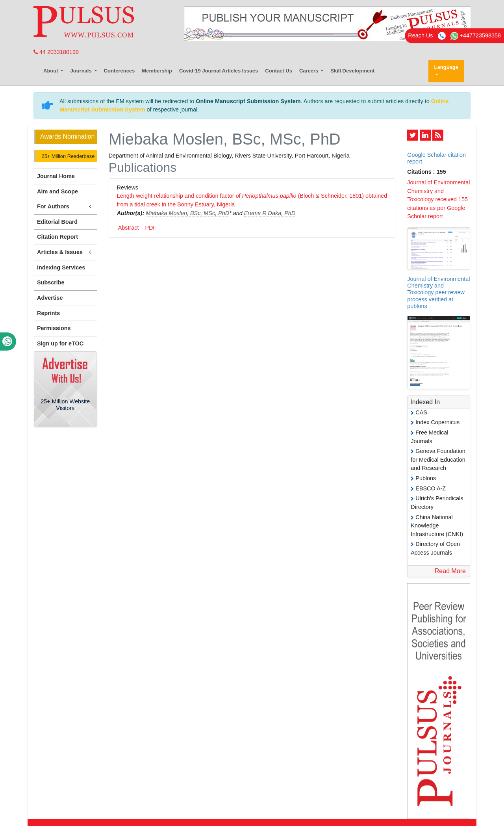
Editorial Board (57, 222)
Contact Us (279, 71)
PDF (151, 228)
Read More (450, 571)
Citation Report (57, 237)
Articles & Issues (65, 252)
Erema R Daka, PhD (270, 213)
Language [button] (446, 67)
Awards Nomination (67, 136)
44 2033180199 (56, 52)
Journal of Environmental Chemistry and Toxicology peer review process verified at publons (438, 292)
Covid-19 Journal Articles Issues (219, 71)
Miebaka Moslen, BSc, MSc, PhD (187, 213)
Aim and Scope (57, 191)
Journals (82, 71)
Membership (157, 71)
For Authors (65, 207)
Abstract (129, 228)
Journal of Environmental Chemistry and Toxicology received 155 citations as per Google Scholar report (438, 199)
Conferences (120, 71)
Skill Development (352, 71)
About (51, 71)
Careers (309, 71)
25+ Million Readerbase (67, 156)
